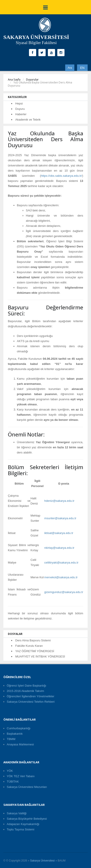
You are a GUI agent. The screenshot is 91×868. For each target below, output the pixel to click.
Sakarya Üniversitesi (42, 861)
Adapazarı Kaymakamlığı (23, 824)
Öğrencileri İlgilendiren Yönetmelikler (30, 696)
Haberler (21, 114)
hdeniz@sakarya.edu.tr (59, 501)
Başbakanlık (15, 734)
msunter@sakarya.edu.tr (60, 518)
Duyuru (20, 109)
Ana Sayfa (14, 80)
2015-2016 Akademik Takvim (25, 691)
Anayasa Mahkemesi (20, 744)
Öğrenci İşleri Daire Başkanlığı (27, 686)
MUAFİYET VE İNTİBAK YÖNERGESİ (40, 656)
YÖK (10, 771)
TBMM (11, 739)
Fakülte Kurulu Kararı (29, 646)
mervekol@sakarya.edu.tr (61, 577)
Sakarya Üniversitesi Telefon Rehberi (31, 702)
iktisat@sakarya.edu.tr (59, 533)
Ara (70, 68)
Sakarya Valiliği (17, 813)
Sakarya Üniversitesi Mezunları (27, 787)
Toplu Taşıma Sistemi (21, 829)
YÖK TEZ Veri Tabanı (21, 776)
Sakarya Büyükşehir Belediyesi (27, 819)
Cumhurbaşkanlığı (19, 728)
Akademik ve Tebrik (28, 120)
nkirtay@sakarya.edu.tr (59, 548)
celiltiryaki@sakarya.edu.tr (61, 563)
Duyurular (32, 80)
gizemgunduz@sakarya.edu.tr (64, 592)
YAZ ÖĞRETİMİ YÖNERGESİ (35, 651)
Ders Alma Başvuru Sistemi (33, 640)
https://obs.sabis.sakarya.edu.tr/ (62, 176)
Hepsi (19, 103)
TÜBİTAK (13, 782)
